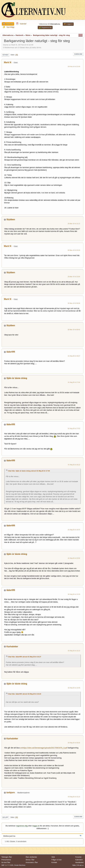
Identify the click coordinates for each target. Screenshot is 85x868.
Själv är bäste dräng (17, 378)
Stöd (53, 857)
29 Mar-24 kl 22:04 (74, 277)
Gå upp (5, 817)
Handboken (79, 862)
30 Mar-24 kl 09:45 (74, 330)
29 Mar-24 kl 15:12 (74, 224)
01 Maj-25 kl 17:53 (74, 429)
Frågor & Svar (57, 860)
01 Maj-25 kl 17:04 (74, 382)
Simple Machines (20, 865)
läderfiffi (11, 352)
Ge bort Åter (6, 862)
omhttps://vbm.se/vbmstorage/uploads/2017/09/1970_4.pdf (44, 748)
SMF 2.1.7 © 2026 (7, 865)
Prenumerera (6, 860)
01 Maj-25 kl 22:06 (74, 558)
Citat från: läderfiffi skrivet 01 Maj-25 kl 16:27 (24, 657)
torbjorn (11, 793)
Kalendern (79, 860)
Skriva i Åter (30, 860)
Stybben (11, 219)
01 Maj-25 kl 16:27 (74, 356)
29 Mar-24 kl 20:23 (74, 250)
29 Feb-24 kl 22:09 (74, 67)
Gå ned (5, 55)
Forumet (78, 857)
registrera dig (22, 826)
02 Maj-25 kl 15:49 (74, 688)
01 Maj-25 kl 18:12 (74, 465)
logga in (36, 826)
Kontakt (54, 862)
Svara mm (78, 54)
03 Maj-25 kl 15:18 (74, 797)
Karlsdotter (12, 647)
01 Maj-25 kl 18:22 (74, 530)
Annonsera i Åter (32, 862)
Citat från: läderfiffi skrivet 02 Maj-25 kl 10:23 (24, 694)
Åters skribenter (31, 857)
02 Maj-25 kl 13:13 (74, 651)
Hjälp (74, 865)
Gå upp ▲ (80, 865)
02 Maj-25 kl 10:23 (74, 594)
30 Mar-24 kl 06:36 (74, 303)
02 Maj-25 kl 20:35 (74, 743)
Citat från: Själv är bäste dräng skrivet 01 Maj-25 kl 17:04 (29, 471)
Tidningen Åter (7, 857)
